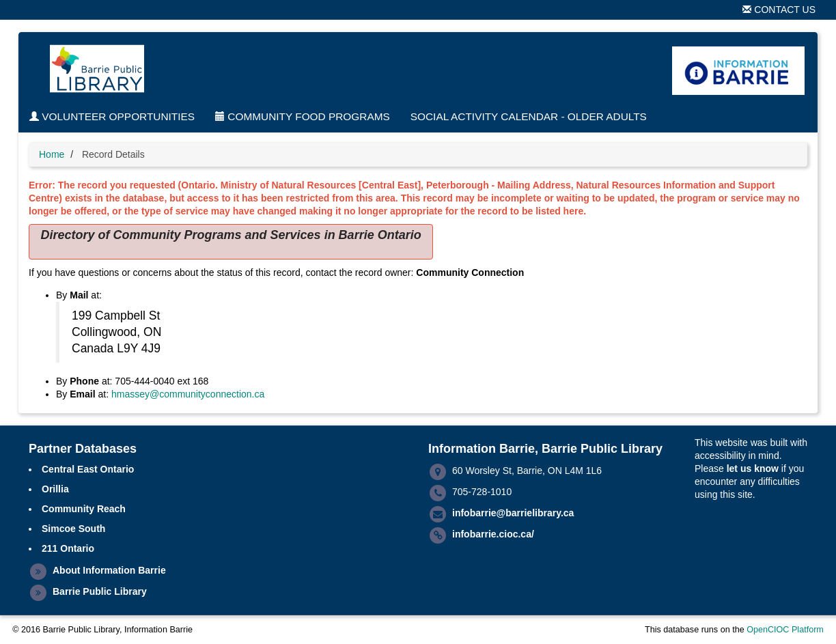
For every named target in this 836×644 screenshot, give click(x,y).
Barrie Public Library (100, 591)
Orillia (55, 489)
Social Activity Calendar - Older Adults (529, 116)
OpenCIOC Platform (785, 630)
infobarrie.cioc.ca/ (493, 534)
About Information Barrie (109, 570)
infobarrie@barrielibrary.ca (513, 513)
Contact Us (779, 10)
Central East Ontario (88, 469)
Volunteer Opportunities (112, 116)
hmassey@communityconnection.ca (188, 394)
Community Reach (84, 509)
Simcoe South (73, 529)
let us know (753, 468)
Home (52, 154)
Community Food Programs (303, 116)
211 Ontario (68, 548)
